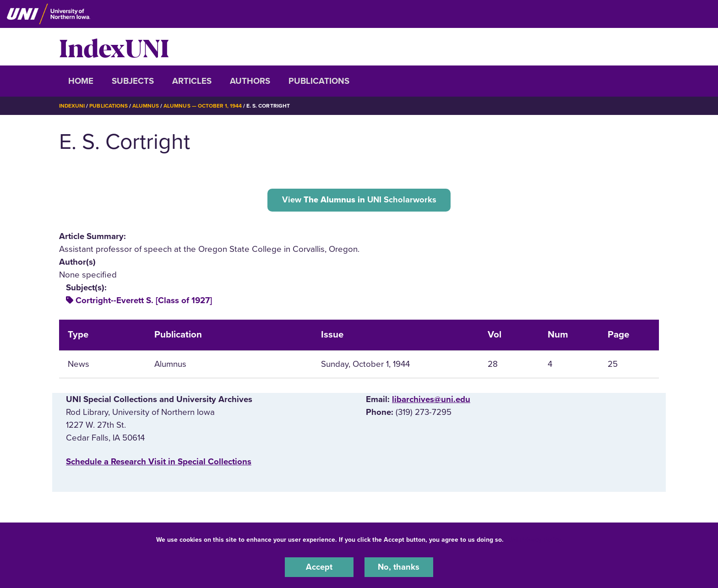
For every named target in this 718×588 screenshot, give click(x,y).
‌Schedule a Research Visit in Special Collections (159, 462)
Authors (250, 81)
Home (81, 81)
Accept (319, 567)
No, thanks (399, 567)
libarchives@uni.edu (431, 400)
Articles (192, 81)
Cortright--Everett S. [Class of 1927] (144, 301)
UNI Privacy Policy (534, 539)
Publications (319, 81)
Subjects (133, 81)
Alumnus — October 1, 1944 (203, 106)
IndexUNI (114, 47)
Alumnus (146, 106)
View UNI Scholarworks (359, 200)
